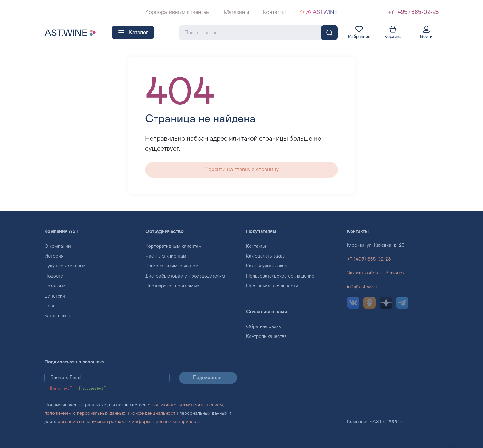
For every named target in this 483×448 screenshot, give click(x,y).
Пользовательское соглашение (280, 276)
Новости (54, 276)
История (54, 256)
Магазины (236, 12)
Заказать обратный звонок (376, 273)
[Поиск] (329, 33)
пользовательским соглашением (187, 405)
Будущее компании (65, 266)
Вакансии (55, 286)
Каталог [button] (133, 32)
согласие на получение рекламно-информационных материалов (128, 422)
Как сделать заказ (265, 256)
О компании (58, 246)
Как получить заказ (266, 266)
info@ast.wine (362, 287)
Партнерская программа (172, 286)
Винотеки (55, 296)
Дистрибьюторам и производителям (185, 276)
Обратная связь (264, 326)
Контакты (274, 12)
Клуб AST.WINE (319, 12)
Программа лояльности (272, 286)
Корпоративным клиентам (178, 12)
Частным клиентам (166, 256)
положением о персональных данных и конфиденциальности (111, 413)
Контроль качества (266, 336)
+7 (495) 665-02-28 (413, 12)
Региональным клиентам (172, 266)
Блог (50, 306)
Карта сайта (57, 316)
